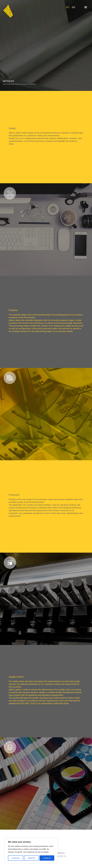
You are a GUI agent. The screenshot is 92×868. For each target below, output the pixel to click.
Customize (16, 858)
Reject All (31, 858)
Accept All (47, 858)
